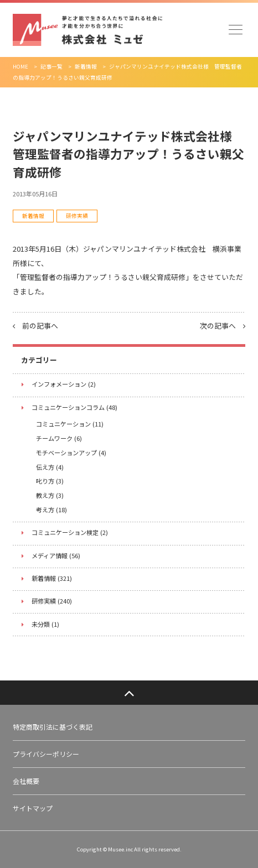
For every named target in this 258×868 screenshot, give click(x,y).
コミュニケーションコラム (74, 407)
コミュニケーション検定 (70, 532)
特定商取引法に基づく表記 (53, 727)
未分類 (45, 624)
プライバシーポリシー (46, 754)
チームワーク (59, 438)
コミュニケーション (70, 424)
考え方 (51, 510)
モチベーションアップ (71, 453)
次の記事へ (223, 326)
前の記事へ (35, 326)
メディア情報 (56, 555)
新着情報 (33, 216)
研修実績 (77, 216)
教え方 (50, 495)
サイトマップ (33, 808)
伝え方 (50, 467)
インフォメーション (64, 384)
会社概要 (26, 781)
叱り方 (50, 481)
